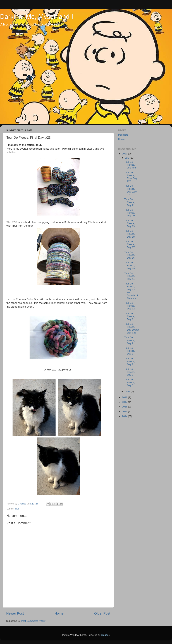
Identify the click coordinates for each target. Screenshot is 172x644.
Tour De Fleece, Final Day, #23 (131, 177)
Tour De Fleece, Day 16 (130, 255)
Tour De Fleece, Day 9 (130, 340)
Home (59, 613)
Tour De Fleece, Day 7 (130, 361)
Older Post (102, 613)
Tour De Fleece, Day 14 (130, 276)
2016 (125, 407)
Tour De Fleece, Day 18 (130, 234)
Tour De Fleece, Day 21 (130, 202)
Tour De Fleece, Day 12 (130, 306)
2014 (125, 416)
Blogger (105, 635)
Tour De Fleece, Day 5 (130, 382)
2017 (125, 402)
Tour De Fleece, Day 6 (130, 372)
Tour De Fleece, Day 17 (130, 244)
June (128, 391)
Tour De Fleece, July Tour (131, 165)
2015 (125, 412)
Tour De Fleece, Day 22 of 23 (131, 190)
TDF (17, 509)
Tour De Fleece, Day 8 (130, 351)
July (127, 158)
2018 (125, 397)
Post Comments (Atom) (34, 621)
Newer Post (15, 613)
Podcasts (123, 135)
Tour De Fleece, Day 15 (130, 265)
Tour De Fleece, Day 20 (130, 213)
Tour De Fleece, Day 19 (130, 223)
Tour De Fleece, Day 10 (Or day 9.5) (132, 328)
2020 (125, 154)
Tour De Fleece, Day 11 (130, 316)
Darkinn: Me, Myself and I (37, 17)
